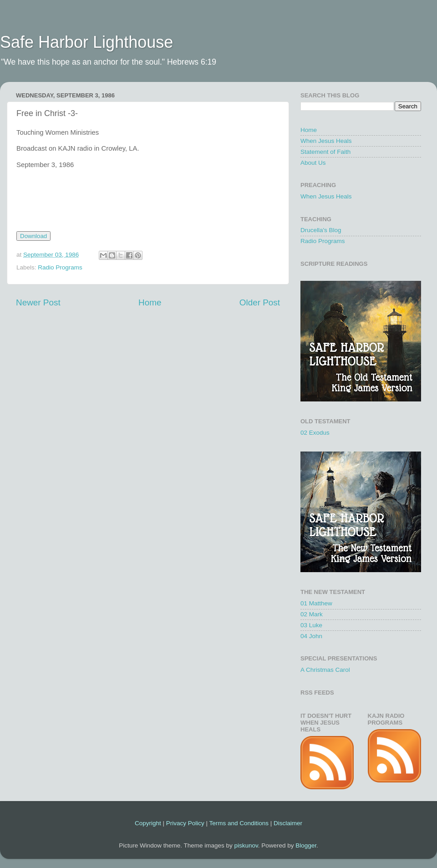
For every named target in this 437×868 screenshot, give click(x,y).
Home (150, 302)
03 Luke (311, 625)
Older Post (260, 302)
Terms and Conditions (239, 823)
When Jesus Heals (326, 141)
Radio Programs (60, 267)
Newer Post (38, 302)
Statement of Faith (325, 152)
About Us (313, 163)
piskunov (246, 845)
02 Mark (312, 614)
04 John (311, 636)
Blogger (306, 845)
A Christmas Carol (325, 670)
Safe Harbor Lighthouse (86, 42)
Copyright (148, 823)
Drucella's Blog (321, 230)
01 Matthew (316, 603)
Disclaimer (288, 823)
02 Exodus (315, 433)
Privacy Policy (185, 823)
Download (33, 236)
